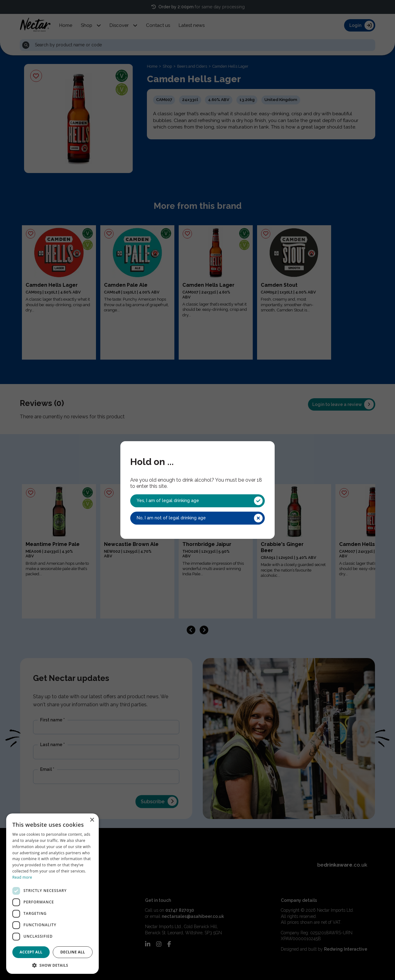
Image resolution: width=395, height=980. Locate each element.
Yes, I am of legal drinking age (200, 501)
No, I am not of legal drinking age (200, 518)
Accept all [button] (31, 952)
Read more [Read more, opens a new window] (22, 877)
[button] (52, 965)
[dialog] (52, 894)
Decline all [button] (73, 952)
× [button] (92, 820)
